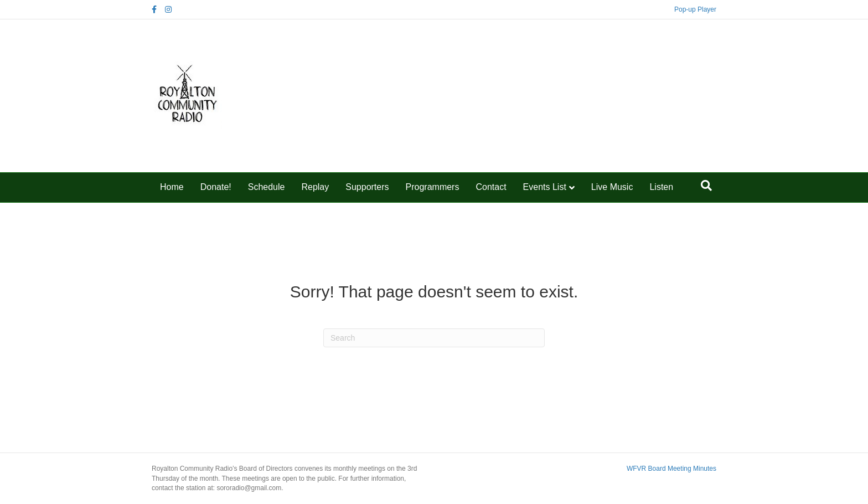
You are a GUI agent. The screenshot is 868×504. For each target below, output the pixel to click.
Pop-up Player (695, 9)
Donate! (216, 187)
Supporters (367, 187)
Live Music (612, 187)
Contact (491, 187)
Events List (545, 187)
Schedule (267, 187)
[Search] (706, 186)
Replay (315, 187)
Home (172, 187)
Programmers (433, 187)
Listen (661, 187)
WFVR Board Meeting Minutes (671, 469)
